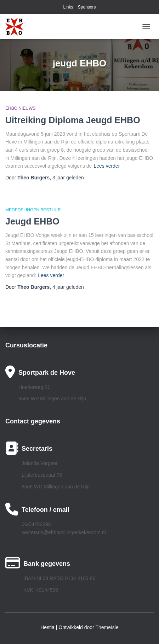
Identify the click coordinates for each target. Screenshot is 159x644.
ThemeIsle (107, 627)
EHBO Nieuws (20, 108)
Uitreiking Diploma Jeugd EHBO (73, 120)
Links (68, 7)
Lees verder (107, 166)
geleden (68, 178)
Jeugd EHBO (32, 221)
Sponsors (87, 7)
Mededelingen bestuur (33, 210)
